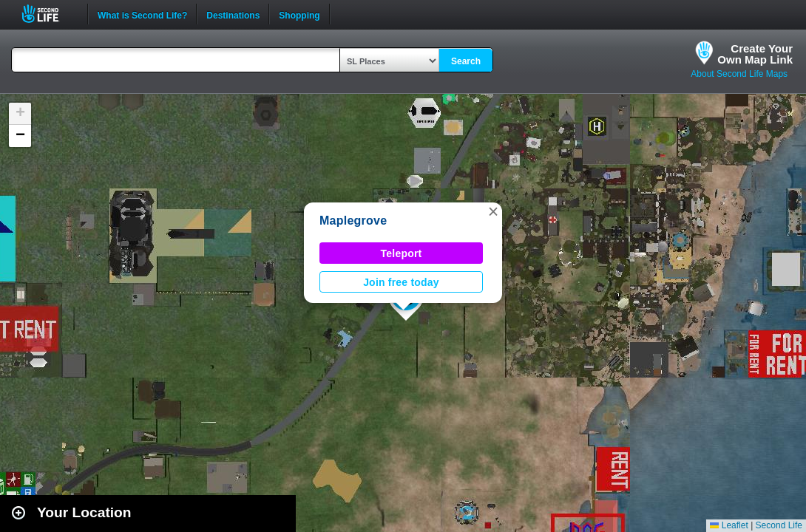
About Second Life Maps (739, 74)
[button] (493, 211)
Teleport (402, 253)
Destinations (233, 14)
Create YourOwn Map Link (755, 54)
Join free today (401, 282)
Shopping (299, 14)
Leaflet (729, 525)
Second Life (48, 14)
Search (466, 61)
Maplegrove (353, 221)
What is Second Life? (142, 14)
